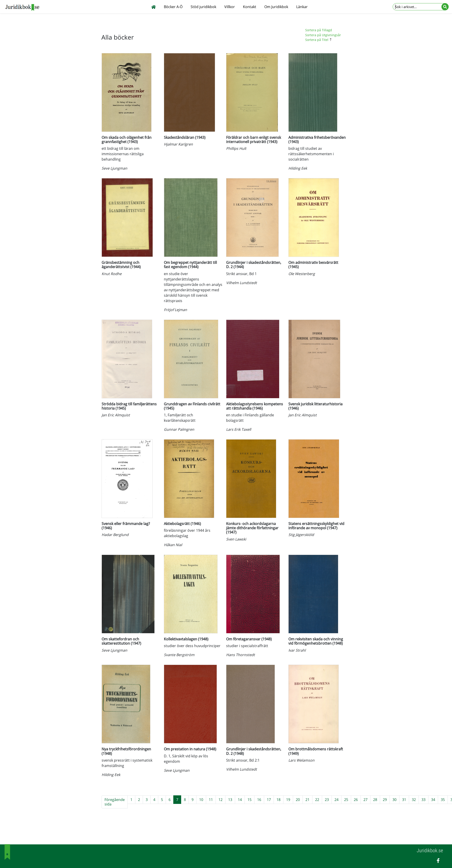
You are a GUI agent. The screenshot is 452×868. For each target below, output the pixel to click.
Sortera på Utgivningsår (323, 35)
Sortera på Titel (319, 40)
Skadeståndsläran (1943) (185, 137)
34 (433, 800)
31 (404, 800)
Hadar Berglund (115, 535)
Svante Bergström (179, 655)
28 (375, 800)
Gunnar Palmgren (179, 429)
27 (365, 800)
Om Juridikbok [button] (276, 7)
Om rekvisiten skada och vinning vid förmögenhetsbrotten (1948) (316, 641)
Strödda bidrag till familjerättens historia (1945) (129, 406)
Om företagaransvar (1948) (249, 639)
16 (259, 800)
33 (423, 800)
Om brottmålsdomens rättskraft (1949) (316, 751)
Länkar (302, 7)
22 (317, 800)
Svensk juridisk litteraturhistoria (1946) (315, 406)
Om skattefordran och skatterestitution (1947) (121, 641)
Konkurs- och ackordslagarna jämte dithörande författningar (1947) (252, 528)
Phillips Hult (236, 148)
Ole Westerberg (302, 274)
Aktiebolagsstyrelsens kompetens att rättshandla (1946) (255, 406)
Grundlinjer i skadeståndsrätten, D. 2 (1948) (254, 751)
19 (288, 800)
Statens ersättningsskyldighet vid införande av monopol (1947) (316, 526)
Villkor (230, 7)
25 (346, 800)
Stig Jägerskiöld (301, 535)
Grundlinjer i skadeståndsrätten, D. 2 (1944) (254, 265)
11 (211, 800)
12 (220, 800)
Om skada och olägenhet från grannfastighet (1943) (127, 140)
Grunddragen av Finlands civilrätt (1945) (192, 406)
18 (278, 800)
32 (414, 800)
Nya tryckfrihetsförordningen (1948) (126, 751)
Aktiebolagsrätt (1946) (182, 524)
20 (298, 800)
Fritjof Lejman (175, 310)
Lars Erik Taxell (239, 429)
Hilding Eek (298, 168)
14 (240, 800)
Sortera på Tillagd (319, 30)
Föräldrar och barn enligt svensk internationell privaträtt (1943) (254, 140)
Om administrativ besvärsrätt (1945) (313, 265)
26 (356, 800)
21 (307, 800)
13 (230, 800)
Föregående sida (115, 802)
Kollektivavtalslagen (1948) (186, 639)
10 (201, 800)
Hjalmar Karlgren (178, 144)
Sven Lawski (236, 539)
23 (327, 800)
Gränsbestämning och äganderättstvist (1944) (121, 265)
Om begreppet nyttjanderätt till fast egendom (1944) (190, 265)
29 (385, 800)
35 (443, 800)
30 (394, 800)
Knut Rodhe (112, 274)
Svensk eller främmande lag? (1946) (126, 526)
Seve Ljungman (114, 168)
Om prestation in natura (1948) (190, 749)
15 (249, 800)
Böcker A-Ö (173, 7)
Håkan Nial (173, 545)
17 (269, 800)
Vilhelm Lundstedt (242, 283)
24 (336, 800)
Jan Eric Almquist (116, 415)
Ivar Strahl (297, 650)
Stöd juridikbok (203, 7)
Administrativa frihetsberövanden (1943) (317, 140)
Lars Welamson (301, 760)
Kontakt (250, 7)
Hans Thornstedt (240, 655)
